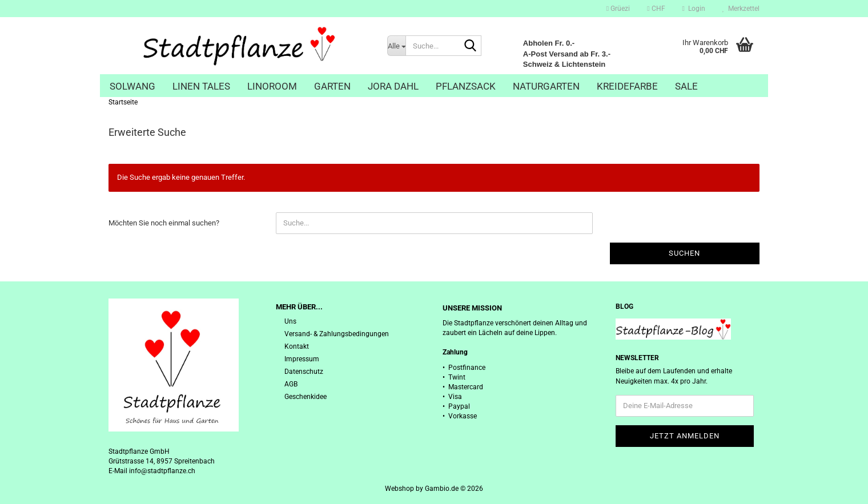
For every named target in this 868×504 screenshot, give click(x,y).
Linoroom (272, 86)
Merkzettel (741, 9)
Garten (332, 86)
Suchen (684, 253)
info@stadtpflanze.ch (162, 471)
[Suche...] (396, 46)
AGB (291, 384)
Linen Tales (201, 86)
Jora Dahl (393, 86)
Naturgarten (546, 86)
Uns (290, 321)
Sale (686, 86)
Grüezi (618, 9)
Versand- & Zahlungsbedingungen (337, 334)
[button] (656, 9)
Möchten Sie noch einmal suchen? (164, 223)
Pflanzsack (466, 86)
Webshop (399, 489)
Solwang (132, 86)
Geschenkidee (306, 397)
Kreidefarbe (627, 86)
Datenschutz (304, 372)
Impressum (302, 359)
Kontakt (297, 346)
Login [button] (694, 9)
